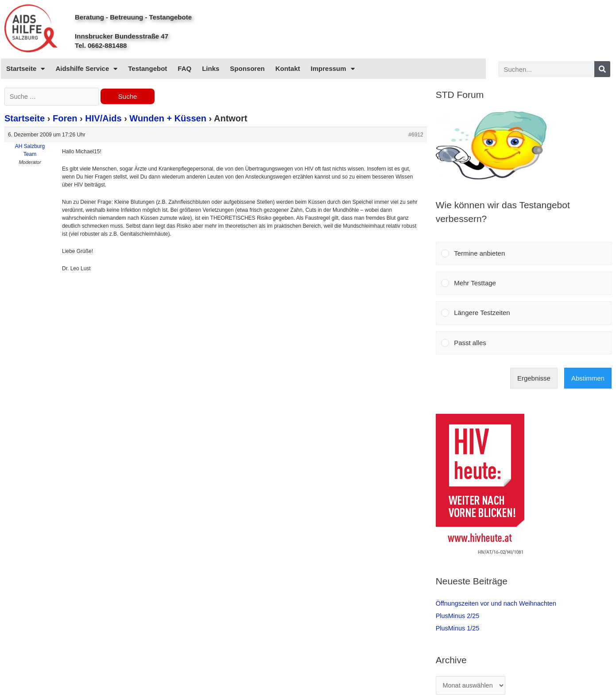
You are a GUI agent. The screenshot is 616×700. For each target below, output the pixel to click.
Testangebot (147, 68)
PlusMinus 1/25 (459, 628)
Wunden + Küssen (168, 119)
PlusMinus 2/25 (459, 616)
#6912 (416, 136)
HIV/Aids (103, 119)
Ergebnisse (534, 378)
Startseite (25, 69)
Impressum (333, 69)
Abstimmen (588, 378)
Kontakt (288, 68)
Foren (65, 119)
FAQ (184, 68)
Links (211, 68)
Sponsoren (247, 68)
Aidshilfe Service (86, 69)
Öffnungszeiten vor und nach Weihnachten (498, 603)
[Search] (602, 69)
